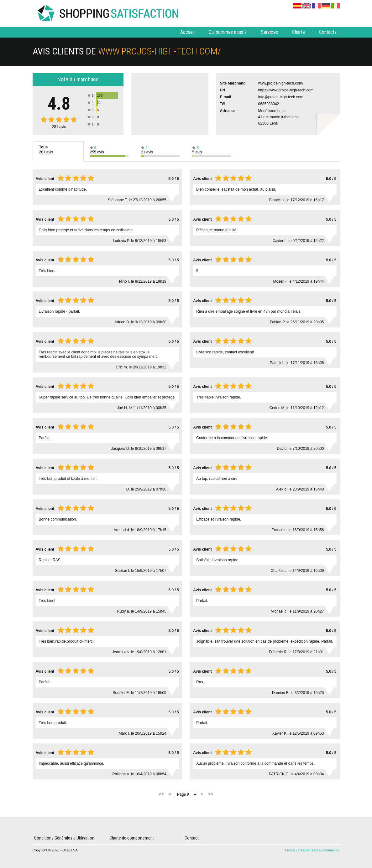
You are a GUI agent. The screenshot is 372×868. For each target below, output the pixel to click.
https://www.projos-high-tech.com (286, 90)
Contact (192, 838)
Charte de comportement (132, 838)
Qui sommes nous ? (228, 32)
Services (269, 32)
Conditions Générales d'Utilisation (64, 838)
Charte (299, 32)
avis (59, 127)
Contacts (328, 32)
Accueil (187, 32)
